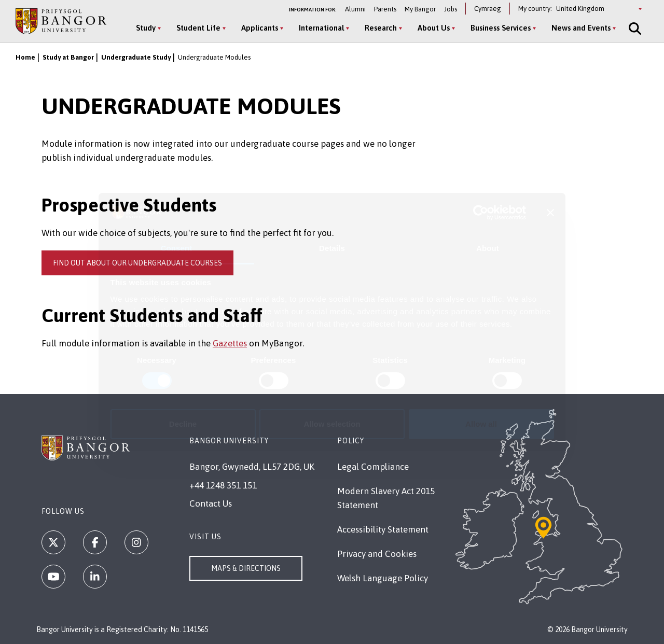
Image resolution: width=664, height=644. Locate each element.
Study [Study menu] (146, 28)
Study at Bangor (68, 57)
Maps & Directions (246, 568)
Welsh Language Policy (383, 578)
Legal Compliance (373, 467)
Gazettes (230, 343)
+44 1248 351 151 (223, 485)
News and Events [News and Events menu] (581, 28)
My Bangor (420, 9)
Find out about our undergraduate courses (137, 263)
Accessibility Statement (383, 529)
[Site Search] (634, 29)
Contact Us (211, 503)
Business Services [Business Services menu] (501, 28)
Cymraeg (488, 9)
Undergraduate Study (136, 57)
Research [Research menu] (381, 28)
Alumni (355, 9)
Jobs (451, 9)
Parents (385, 9)
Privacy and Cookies (377, 554)
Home (25, 57)
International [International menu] (321, 28)
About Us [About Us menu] (434, 28)
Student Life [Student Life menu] (198, 28)
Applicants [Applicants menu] (260, 28)
